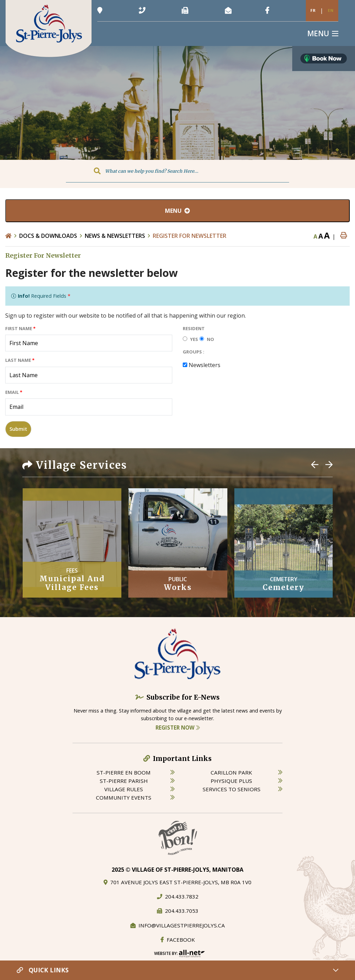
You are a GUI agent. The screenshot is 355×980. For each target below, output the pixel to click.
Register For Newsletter (190, 236)
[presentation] (236, 386)
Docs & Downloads (48, 236)
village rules (124, 789)
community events (124, 798)
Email (14, 392)
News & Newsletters (115, 236)
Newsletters (205, 365)
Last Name (20, 360)
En (331, 10)
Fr (313, 10)
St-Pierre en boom (124, 772)
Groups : (194, 352)
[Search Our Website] (177, 171)
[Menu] (323, 34)
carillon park (231, 772)
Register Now (178, 728)
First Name (20, 328)
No (210, 339)
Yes (194, 339)
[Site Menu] (177, 211)
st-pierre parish (124, 781)
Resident (194, 328)
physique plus (231, 781)
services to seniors (232, 789)
